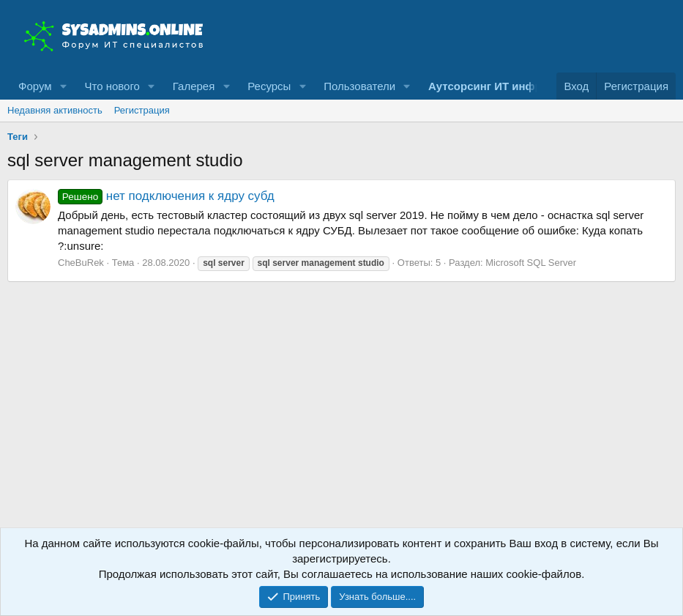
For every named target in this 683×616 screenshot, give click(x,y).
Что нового (112, 86)
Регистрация (142, 110)
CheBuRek (81, 263)
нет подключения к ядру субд (166, 196)
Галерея (194, 86)
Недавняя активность (55, 110)
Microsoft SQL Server (531, 263)
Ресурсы (269, 86)
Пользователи (359, 86)
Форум (35, 86)
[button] (63, 86)
